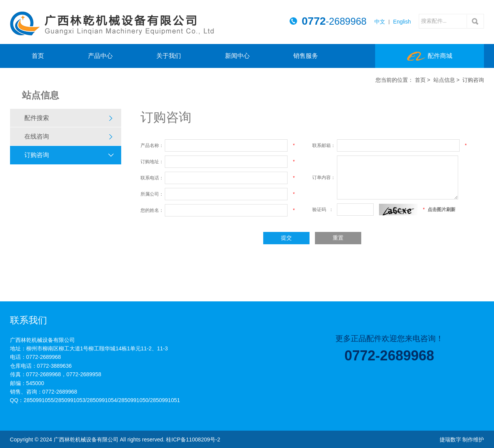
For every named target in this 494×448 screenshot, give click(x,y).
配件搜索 (37, 118)
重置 (338, 238)
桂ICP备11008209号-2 (193, 440)
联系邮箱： (324, 145)
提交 (286, 238)
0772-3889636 (54, 366)
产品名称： (152, 145)
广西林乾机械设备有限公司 (112, 24)
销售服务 (306, 56)
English (402, 22)
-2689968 (334, 21)
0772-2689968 (44, 357)
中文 (380, 22)
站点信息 (444, 80)
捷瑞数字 (450, 440)
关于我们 (169, 56)
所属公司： (152, 194)
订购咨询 (37, 155)
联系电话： (152, 178)
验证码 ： (323, 210)
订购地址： (152, 162)
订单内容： (324, 178)
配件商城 (430, 56)
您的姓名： (152, 210)
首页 (38, 56)
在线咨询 (37, 136)
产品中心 (100, 56)
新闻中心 (237, 56)
